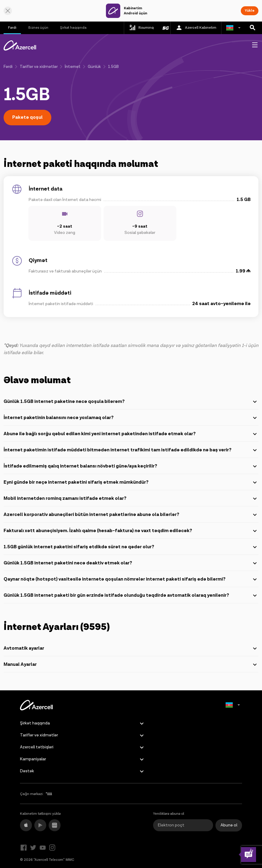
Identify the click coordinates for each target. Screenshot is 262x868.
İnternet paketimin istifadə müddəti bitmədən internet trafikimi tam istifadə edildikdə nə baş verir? (131, 450)
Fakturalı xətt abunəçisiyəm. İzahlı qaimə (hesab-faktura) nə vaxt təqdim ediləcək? (131, 531)
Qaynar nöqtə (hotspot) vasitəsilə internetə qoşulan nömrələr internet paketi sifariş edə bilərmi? (131, 579)
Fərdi (12, 28)
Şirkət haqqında (73, 28)
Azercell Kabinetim (196, 28)
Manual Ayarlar (131, 665)
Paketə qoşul (27, 117)
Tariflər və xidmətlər (39, 67)
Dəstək (27, 771)
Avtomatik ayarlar (131, 648)
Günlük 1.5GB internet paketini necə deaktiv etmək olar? (131, 563)
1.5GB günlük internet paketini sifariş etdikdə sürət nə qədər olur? (131, 547)
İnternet (73, 67)
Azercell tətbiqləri (37, 747)
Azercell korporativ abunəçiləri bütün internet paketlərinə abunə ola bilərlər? (131, 515)
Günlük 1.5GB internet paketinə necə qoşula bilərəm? (131, 402)
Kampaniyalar (33, 759)
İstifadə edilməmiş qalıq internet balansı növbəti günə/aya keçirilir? (131, 466)
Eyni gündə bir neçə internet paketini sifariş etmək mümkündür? (131, 482)
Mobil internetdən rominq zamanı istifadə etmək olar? (131, 499)
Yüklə (250, 11)
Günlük (94, 67)
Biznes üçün (38, 28)
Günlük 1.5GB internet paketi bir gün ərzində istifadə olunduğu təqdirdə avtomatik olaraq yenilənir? (131, 596)
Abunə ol (229, 825)
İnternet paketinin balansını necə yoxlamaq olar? (131, 418)
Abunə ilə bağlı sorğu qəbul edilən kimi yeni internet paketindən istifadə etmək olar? (131, 434)
